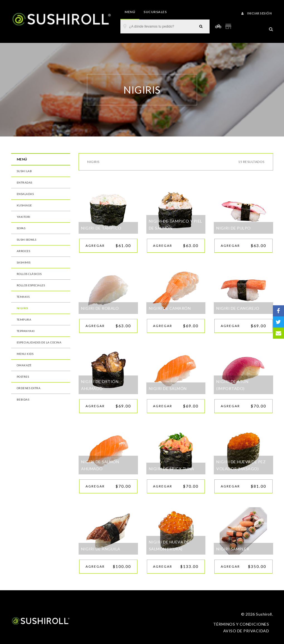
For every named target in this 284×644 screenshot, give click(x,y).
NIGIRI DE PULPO (234, 228)
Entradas (25, 182)
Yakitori (24, 217)
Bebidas (23, 399)
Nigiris (23, 308)
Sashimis (24, 262)
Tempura (24, 319)
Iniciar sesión (257, 13)
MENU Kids (25, 354)
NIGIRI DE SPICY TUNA (172, 469)
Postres (23, 377)
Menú (130, 12)
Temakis (23, 297)
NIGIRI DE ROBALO (100, 308)
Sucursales (155, 12)
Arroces (24, 251)
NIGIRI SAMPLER (233, 549)
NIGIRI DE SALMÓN (168, 388)
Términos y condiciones (241, 624)
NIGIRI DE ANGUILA (101, 549)
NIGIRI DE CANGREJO (238, 308)
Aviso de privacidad (246, 631)
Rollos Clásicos (29, 274)
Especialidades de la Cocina (39, 342)
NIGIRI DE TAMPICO (101, 228)
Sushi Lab (24, 171)
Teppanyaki (26, 331)
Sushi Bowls (27, 240)
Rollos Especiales (31, 285)
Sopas (21, 228)
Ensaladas (25, 194)
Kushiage (24, 205)
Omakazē (24, 365)
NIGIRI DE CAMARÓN (170, 308)
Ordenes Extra (29, 388)
